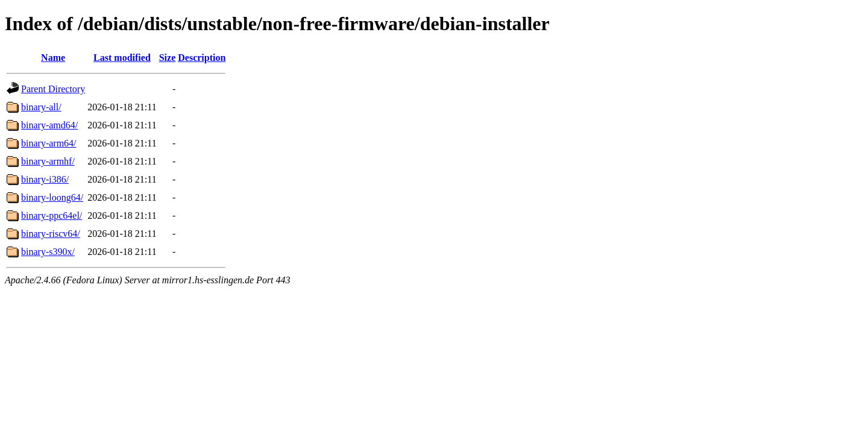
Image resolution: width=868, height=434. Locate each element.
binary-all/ (41, 107)
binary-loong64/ (52, 197)
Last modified (122, 58)
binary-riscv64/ (51, 234)
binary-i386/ (45, 179)
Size (168, 58)
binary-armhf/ (48, 161)
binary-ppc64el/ (52, 215)
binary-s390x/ (48, 252)
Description (202, 58)
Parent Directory (53, 89)
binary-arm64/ (49, 143)
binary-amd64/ (49, 125)
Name (53, 58)
